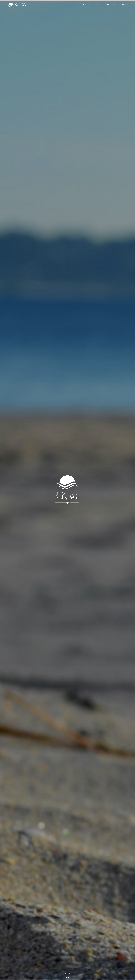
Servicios (97, 6)
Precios (115, 6)
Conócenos (86, 6)
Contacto (124, 6)
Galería (106, 6)
